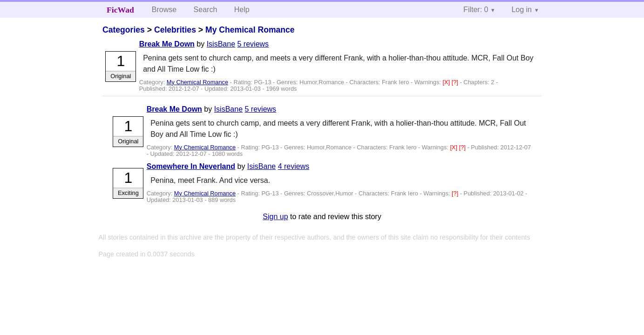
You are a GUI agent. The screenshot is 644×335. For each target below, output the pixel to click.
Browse (164, 10)
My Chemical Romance (250, 30)
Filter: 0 (476, 10)
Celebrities (175, 30)
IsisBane (221, 44)
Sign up (275, 217)
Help (242, 10)
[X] (447, 82)
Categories (124, 30)
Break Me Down (167, 44)
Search (206, 10)
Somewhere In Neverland (191, 166)
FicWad (120, 10)
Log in (522, 10)
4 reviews (294, 166)
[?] (456, 82)
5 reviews (253, 44)
